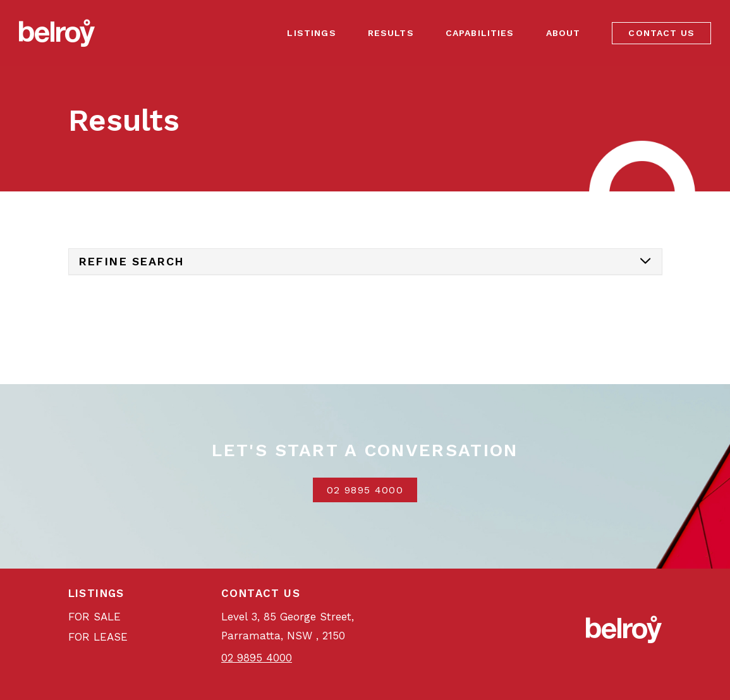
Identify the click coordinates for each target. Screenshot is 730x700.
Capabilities (480, 33)
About (563, 33)
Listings (311, 33)
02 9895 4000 (365, 490)
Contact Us (661, 33)
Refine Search (131, 261)
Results (391, 33)
